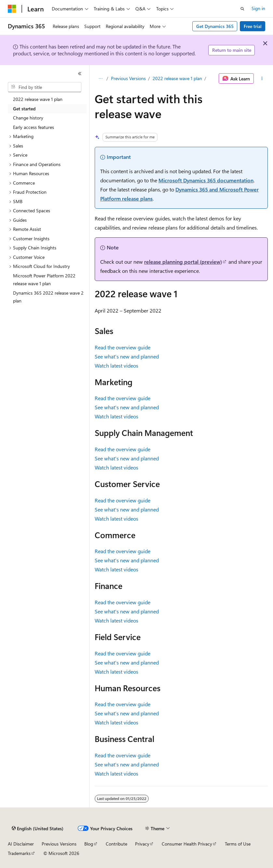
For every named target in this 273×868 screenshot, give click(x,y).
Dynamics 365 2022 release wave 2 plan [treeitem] (48, 297)
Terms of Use (238, 844)
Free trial (253, 26)
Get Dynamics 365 (215, 26)
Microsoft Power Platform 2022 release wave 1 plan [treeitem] (44, 280)
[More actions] (262, 78)
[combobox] (45, 87)
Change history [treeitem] (28, 118)
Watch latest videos (116, 365)
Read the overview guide (123, 347)
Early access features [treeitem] (34, 127)
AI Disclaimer (21, 844)
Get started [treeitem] (24, 109)
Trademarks (19, 853)
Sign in (258, 8)
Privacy (142, 844)
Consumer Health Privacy (187, 844)
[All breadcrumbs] (100, 78)
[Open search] (242, 9)
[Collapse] (80, 74)
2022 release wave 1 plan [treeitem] (38, 99)
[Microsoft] (12, 9)
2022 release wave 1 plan (177, 78)
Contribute (116, 844)
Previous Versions (128, 78)
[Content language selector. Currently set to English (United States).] (38, 829)
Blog (89, 844)
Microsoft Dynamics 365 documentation (206, 180)
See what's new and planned (127, 356)
